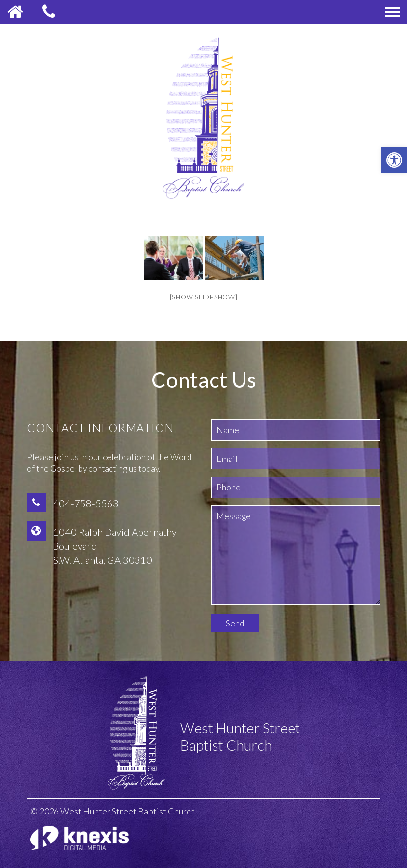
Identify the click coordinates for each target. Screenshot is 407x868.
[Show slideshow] (204, 297)
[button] (394, 160)
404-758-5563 (86, 503)
